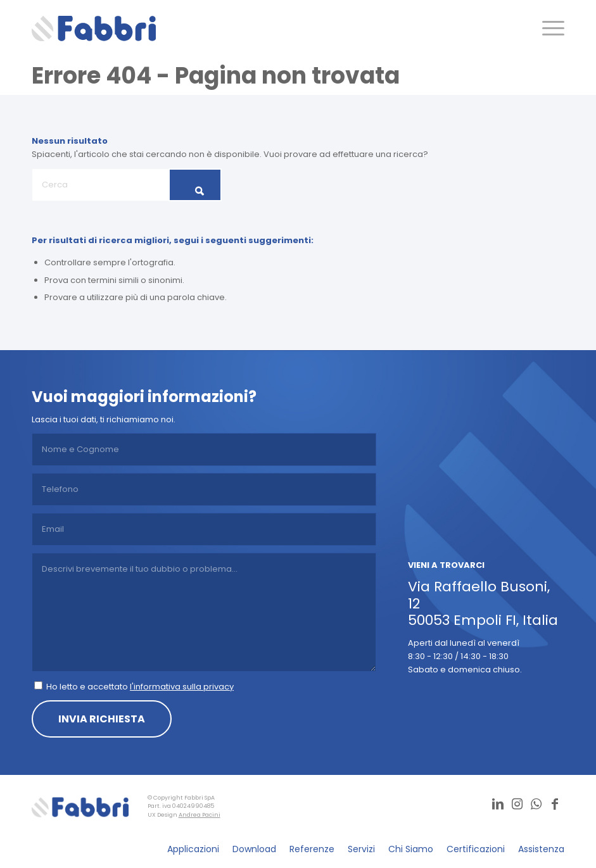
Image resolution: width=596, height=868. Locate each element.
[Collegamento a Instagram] (517, 804)
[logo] (94, 28)
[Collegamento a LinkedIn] (498, 804)
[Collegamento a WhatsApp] (536, 804)
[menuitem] (547, 28)
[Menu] (547, 28)
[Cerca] (127, 185)
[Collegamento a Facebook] (555, 804)
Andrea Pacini (200, 815)
